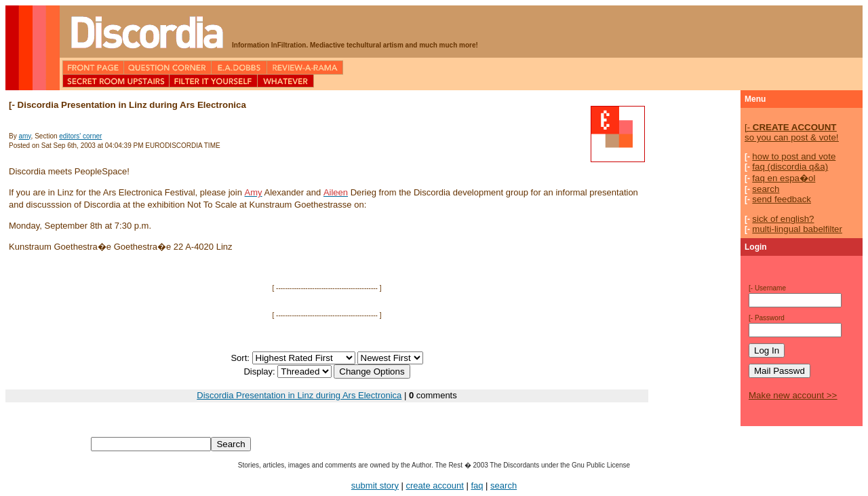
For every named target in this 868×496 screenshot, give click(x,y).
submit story (375, 485)
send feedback (782, 199)
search (766, 189)
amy (24, 136)
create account (435, 485)
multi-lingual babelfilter (797, 229)
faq (477, 485)
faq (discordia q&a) (790, 167)
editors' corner (80, 136)
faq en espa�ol (784, 178)
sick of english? (783, 219)
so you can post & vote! (792, 132)
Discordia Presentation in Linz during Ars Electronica (299, 395)
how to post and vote (794, 156)
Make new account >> (793, 395)
